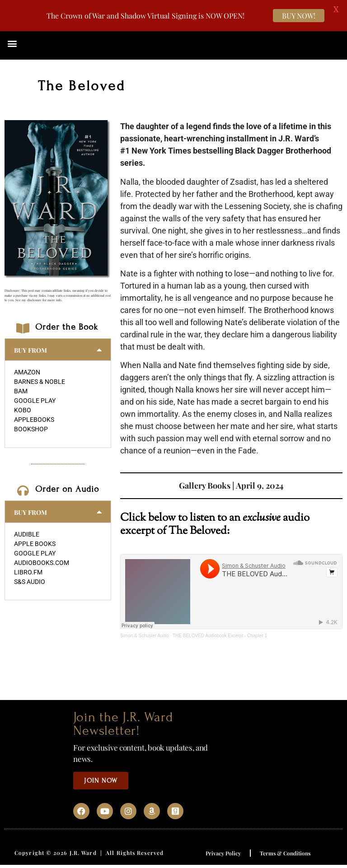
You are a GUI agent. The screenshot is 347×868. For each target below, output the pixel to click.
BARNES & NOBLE (40, 382)
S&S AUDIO (30, 582)
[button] (12, 43)
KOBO (23, 410)
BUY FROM (30, 350)
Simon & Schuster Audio (145, 636)
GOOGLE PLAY (35, 401)
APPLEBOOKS (34, 420)
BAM (21, 391)
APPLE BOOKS (35, 544)
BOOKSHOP (31, 429)
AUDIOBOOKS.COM (42, 563)
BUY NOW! (299, 16)
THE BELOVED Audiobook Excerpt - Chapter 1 (220, 636)
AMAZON (27, 372)
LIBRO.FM (28, 572)
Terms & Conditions (285, 853)
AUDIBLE (27, 534)
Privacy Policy (223, 853)
